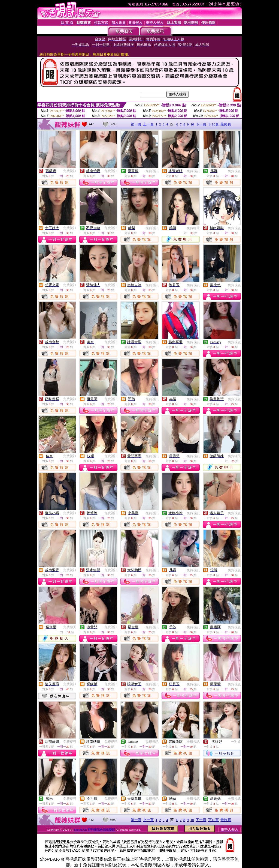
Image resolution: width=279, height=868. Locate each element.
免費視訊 (70, 171)
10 (192, 124)
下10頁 (213, 124)
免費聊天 (193, 228)
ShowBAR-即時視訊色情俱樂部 (95, 830)
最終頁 (226, 124)
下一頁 (201, 124)
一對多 (236, 742)
